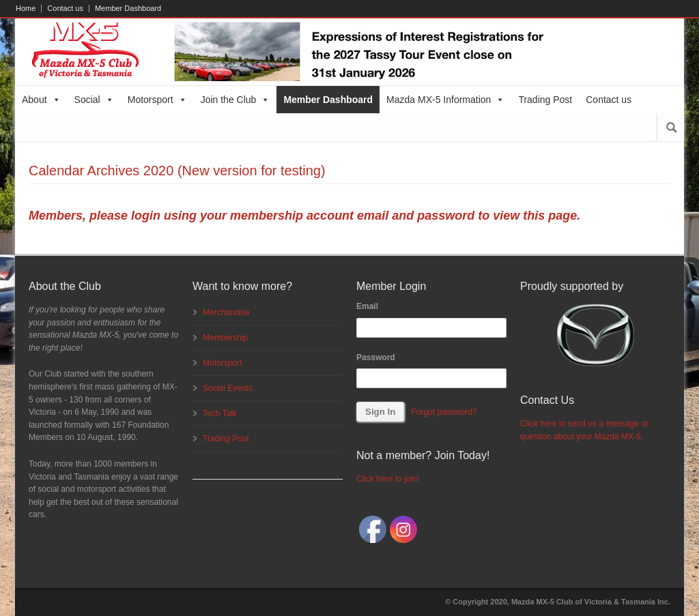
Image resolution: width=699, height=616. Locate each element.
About (41, 100)
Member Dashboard (128, 9)
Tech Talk (220, 413)
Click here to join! (388, 479)
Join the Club (236, 100)
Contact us (65, 9)
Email (367, 306)
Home (26, 9)
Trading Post (545, 100)
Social (94, 100)
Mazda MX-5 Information (445, 100)
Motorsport (157, 100)
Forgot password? (444, 412)
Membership (225, 338)
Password (376, 357)
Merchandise (226, 312)
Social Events (228, 388)
